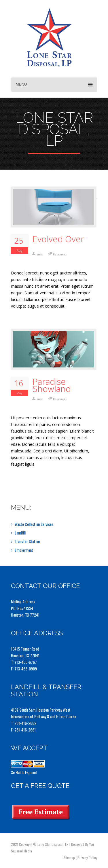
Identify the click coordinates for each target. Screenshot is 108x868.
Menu (54, 85)
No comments (60, 254)
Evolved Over (58, 239)
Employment (24, 550)
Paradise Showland (52, 385)
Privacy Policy (87, 857)
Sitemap (69, 857)
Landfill (20, 533)
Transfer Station (27, 541)
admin (40, 254)
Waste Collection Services (34, 524)
